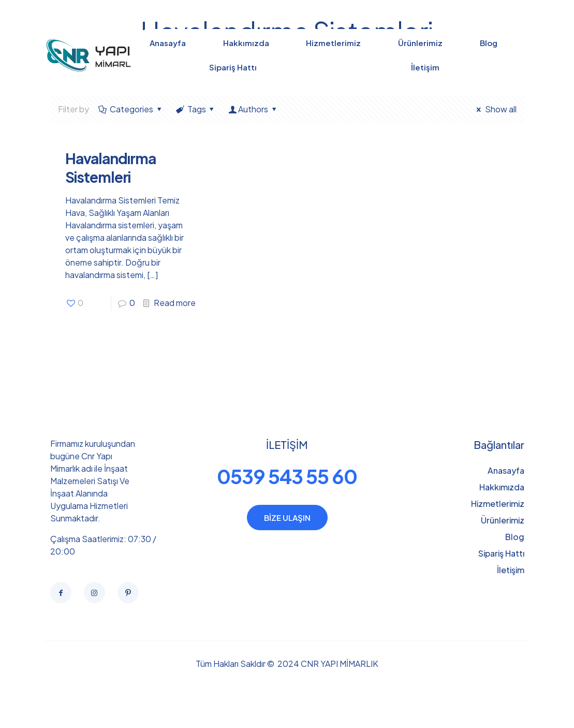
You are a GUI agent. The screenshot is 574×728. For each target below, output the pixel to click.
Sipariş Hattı (501, 553)
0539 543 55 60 (287, 476)
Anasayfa (506, 470)
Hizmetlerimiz (498, 504)
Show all (495, 109)
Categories (131, 109)
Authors (253, 109)
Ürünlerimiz (503, 520)
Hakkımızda (502, 487)
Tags (196, 109)
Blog (515, 537)
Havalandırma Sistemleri (111, 168)
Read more (175, 303)
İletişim (511, 570)
